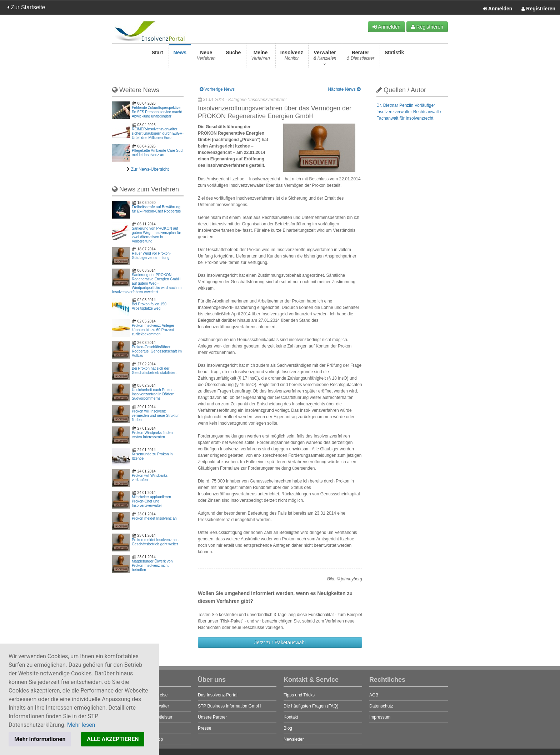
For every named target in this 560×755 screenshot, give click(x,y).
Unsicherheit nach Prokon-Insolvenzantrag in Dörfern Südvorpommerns (153, 394)
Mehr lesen (81, 725)
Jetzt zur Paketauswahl (280, 642)
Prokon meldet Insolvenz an (154, 518)
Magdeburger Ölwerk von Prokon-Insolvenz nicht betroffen (152, 566)
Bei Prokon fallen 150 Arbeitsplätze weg (149, 306)
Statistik (394, 57)
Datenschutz (381, 706)
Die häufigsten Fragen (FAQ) (311, 706)
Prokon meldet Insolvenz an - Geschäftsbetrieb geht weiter (155, 542)
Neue (206, 57)
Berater (361, 57)
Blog (288, 728)
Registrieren (538, 9)
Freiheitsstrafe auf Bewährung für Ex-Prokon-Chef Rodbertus (156, 209)
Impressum (380, 717)
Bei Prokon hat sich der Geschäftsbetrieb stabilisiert (154, 371)
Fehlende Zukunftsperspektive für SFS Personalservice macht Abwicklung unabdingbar (157, 112)
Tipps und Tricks (299, 695)
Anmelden (498, 9)
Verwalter (325, 57)
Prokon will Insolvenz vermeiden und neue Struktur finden (155, 416)
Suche (233, 57)
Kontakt (291, 717)
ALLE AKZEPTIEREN (113, 739)
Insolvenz (292, 57)
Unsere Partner (212, 717)
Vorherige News (217, 89)
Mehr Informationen (40, 739)
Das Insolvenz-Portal (218, 695)
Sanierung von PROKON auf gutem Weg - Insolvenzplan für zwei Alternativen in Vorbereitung (156, 235)
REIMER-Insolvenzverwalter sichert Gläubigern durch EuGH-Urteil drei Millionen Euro (158, 133)
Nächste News (344, 89)
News (180, 57)
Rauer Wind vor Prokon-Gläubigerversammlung (151, 256)
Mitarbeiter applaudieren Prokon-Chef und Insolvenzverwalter (151, 501)
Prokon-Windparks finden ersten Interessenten (152, 435)
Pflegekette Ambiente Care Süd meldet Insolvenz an (157, 153)
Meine (260, 57)
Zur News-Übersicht (150, 169)
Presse (204, 728)
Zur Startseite (26, 7)
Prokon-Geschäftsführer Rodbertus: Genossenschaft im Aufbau (157, 351)
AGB (374, 695)
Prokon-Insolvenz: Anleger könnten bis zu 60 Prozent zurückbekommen (153, 330)
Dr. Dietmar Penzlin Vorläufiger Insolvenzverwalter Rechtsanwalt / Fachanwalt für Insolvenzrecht (409, 112)
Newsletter (294, 739)
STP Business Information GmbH (229, 706)
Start (157, 57)
